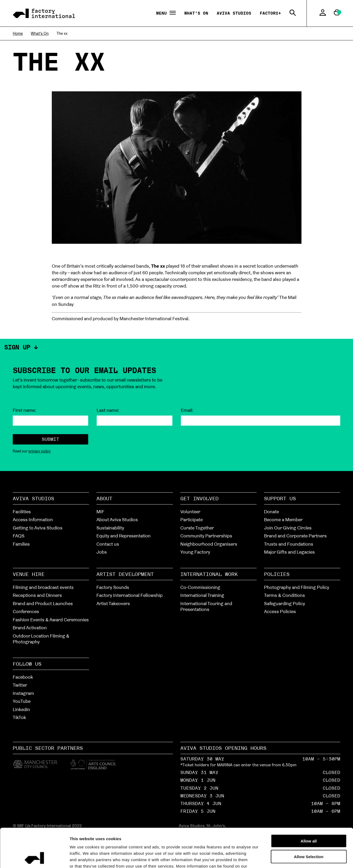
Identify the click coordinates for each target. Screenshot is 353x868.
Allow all (309, 804)
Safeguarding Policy (284, 603)
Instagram (23, 693)
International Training (202, 595)
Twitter (20, 685)
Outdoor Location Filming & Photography (41, 639)
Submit (50, 439)
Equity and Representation (124, 536)
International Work (209, 574)
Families (21, 544)
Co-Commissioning (200, 587)
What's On (196, 13)
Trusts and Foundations (289, 544)
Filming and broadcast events (43, 587)
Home (18, 33)
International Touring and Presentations (206, 606)
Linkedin (21, 709)
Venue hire (29, 574)
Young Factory (195, 552)
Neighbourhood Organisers (209, 544)
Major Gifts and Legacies (289, 552)
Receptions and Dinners (37, 595)
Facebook (23, 677)
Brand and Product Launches (43, 603)
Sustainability (110, 528)
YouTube (22, 701)
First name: (24, 410)
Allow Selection (309, 820)
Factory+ (270, 13)
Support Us (280, 498)
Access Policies (280, 611)
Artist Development (125, 574)
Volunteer (190, 512)
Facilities (22, 512)
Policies (277, 574)
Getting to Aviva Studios (38, 528)
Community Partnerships (206, 536)
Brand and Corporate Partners (295, 536)
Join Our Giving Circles (288, 528)
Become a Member (283, 519)
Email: (187, 410)
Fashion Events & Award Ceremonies (51, 620)
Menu (166, 13)
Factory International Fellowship (129, 595)
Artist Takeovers (113, 603)
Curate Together (197, 528)
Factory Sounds (113, 587)
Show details (301, 858)
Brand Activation (30, 628)
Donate (271, 512)
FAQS (19, 536)
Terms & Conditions (284, 595)
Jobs (102, 552)
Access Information (33, 519)
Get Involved (199, 498)
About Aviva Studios (117, 519)
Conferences (26, 611)
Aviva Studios (234, 13)
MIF (100, 512)
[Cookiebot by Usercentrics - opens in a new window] (34, 858)
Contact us (108, 544)
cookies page (83, 836)
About (104, 498)
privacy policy (40, 451)
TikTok (19, 717)
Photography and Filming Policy (297, 587)
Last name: (108, 410)
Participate (192, 519)
